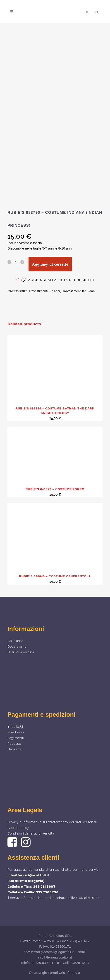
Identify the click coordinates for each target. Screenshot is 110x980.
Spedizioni (16, 732)
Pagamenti (16, 738)
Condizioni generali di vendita (31, 833)
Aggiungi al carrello (50, 264)
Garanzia (14, 749)
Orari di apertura (21, 652)
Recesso (14, 744)
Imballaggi (15, 727)
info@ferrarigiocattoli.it (28, 875)
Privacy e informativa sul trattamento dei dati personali (52, 822)
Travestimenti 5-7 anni (44, 291)
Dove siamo (17, 647)
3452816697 (80, 963)
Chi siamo (15, 641)
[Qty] (16, 262)
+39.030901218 (47, 963)
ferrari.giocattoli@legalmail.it (52, 952)
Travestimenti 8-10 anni (79, 291)
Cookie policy (18, 828)
